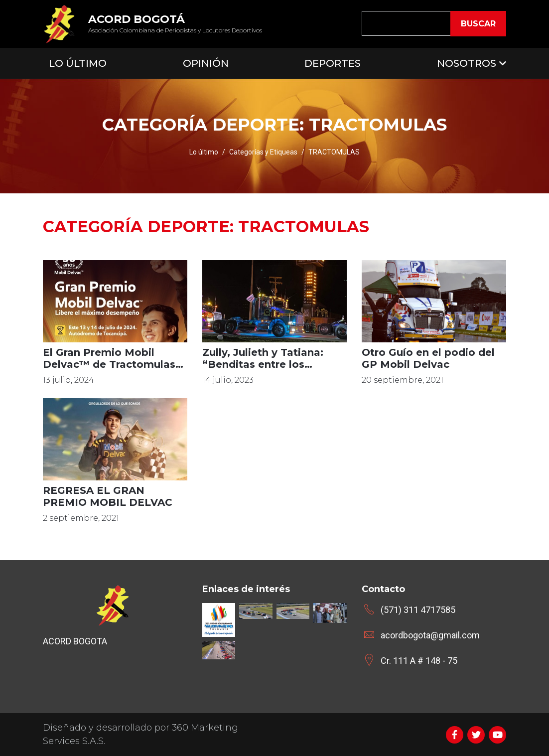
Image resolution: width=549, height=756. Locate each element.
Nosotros (467, 63)
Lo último (204, 152)
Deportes (333, 63)
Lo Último (78, 63)
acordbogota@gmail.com (430, 635)
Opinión (206, 63)
